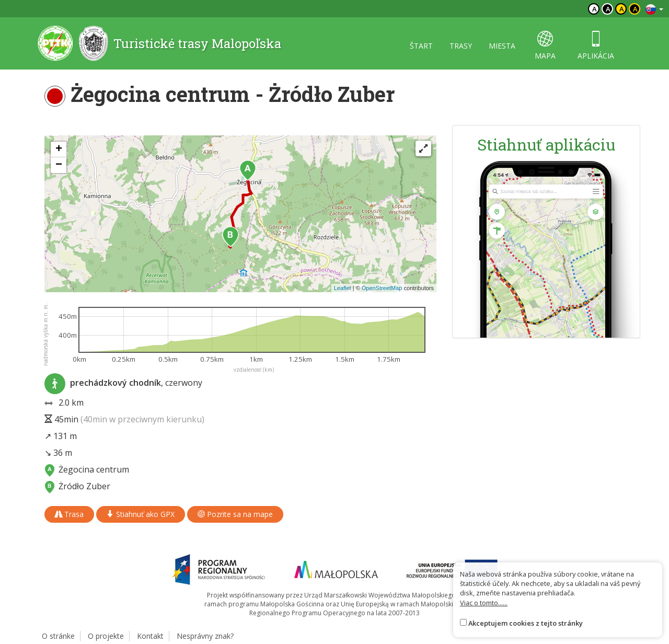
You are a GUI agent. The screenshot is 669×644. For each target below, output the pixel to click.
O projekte (106, 636)
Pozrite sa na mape (235, 514)
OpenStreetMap (382, 288)
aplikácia (596, 46)
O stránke (58, 636)
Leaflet (343, 288)
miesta (502, 46)
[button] (248, 170)
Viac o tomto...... (484, 603)
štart (421, 46)
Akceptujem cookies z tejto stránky (526, 623)
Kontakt (150, 636)
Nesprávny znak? (205, 636)
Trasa (69, 514)
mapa (545, 46)
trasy (461, 46)
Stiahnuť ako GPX (141, 514)
